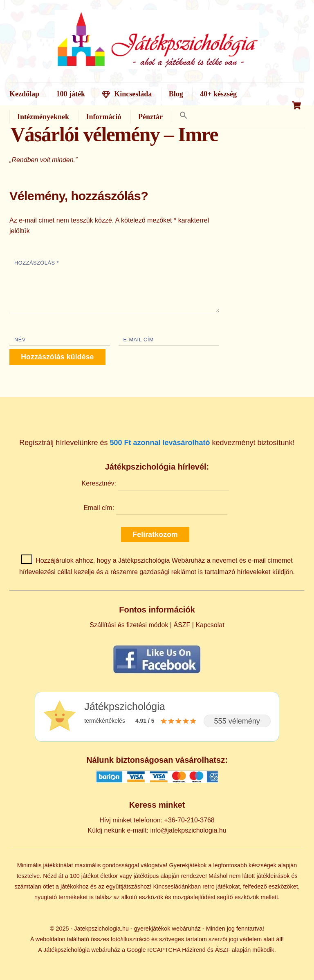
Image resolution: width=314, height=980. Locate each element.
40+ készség (218, 94)
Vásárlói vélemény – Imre (114, 135)
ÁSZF (182, 625)
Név (20, 340)
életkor (109, 876)
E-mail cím (139, 340)
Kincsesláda (127, 94)
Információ (104, 117)
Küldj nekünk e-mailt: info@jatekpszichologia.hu (157, 830)
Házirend (194, 950)
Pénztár (150, 117)
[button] (183, 116)
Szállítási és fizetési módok (129, 625)
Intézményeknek (43, 117)
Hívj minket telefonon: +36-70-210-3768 (157, 820)
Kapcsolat (210, 625)
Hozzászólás (37, 263)
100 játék (71, 94)
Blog (176, 94)
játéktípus (146, 876)
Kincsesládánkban (177, 886)
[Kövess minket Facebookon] (157, 673)
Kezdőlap (24, 94)
